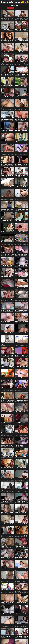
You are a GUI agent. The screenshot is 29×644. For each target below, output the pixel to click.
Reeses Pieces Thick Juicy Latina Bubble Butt (22, 74)
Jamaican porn (18, 97)
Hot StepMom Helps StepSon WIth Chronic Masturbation (7, 220)
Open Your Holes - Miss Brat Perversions (22, 479)
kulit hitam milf (18, 491)
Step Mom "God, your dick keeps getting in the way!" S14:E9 (7, 153)
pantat (23, 87)
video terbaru (18, 8)
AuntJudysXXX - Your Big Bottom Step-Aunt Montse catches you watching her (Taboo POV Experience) (22, 524)
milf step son (9, 514)
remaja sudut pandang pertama (22, 334)
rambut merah (4, 289)
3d (25, 357)
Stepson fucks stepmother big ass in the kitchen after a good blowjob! (7, 86)
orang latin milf (18, 379)
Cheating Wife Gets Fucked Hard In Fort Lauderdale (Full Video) (7, 74)
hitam (10, 177)
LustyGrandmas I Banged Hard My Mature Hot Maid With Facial (22, 142)
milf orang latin (9, 312)
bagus (2, 379)
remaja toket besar (5, 503)
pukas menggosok (25, 143)
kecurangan (24, 458)
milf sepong (3, 64)
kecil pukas (3, 525)
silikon (4, 323)
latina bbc (6, 446)
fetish (27, 480)
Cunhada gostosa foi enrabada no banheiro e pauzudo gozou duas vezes (7, 411)
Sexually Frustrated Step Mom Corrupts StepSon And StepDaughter (7, 119)
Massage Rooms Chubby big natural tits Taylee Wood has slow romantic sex (7, 187)
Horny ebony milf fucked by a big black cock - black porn (7, 265)
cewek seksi (17, 166)
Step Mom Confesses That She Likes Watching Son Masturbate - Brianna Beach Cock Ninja (7, 198)
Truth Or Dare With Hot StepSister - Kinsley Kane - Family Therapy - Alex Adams (7, 501)
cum (1, 244)
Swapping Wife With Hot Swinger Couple (22, 220)
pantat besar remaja (9, 109)
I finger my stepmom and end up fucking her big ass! (7, 142)
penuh (16, 402)
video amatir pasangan (10, 357)
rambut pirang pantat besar (22, 42)
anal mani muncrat (19, 188)
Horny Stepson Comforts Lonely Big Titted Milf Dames (7, 456)
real (5, 491)
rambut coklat (23, 19)
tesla (13, 368)
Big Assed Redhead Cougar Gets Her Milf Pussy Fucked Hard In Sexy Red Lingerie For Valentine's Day (7, 299)
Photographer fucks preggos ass (22, 411)
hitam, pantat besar (5, 177)
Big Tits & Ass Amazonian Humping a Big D (22, 18)
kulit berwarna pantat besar (6, 267)
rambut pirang (4, 98)
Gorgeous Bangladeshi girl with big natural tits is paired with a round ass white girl (22, 468)
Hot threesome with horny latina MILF (22, 153)
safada (2, 480)
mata (16, 435)
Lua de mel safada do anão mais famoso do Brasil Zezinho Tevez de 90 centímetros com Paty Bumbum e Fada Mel (7, 479)
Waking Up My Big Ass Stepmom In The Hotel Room (22, 378)
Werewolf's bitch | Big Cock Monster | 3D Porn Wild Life (22, 164)
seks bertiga (17, 593)
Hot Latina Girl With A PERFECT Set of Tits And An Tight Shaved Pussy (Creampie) (7, 333)
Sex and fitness (4, 546)
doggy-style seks (24, 166)
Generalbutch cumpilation (20, 423)
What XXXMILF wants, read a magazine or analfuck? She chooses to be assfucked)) (22, 119)
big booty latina (9, 143)
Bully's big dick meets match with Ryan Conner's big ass (7, 468)
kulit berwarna (22, 76)
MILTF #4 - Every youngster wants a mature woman (7, 232)
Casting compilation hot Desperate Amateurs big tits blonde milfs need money (22, 367)
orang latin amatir (19, 222)
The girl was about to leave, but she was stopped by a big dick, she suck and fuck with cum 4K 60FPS (7, 434)
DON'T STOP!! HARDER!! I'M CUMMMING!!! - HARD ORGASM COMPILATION (7, 400)
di (15, 132)
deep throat (7, 154)
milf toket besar (14, 121)
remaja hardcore (18, 211)
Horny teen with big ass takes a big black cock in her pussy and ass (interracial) (22, 265)
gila (1, 19)
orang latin (20, 300)
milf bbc (10, 446)
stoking (27, 199)
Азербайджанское (7, 2)
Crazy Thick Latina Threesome (21, 445)
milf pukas (12, 222)
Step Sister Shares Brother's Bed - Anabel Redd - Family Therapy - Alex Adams (7, 288)
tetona (2, 491)
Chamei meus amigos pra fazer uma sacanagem (22, 108)
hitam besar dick (8, 469)
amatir (20, 312)
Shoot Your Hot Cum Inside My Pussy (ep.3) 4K (22, 209)
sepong (16, 53)
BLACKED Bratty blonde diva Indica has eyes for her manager (22, 434)
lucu (10, 503)
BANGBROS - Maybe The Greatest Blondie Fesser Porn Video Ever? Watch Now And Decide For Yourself (22, 344)
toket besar (14, 53)
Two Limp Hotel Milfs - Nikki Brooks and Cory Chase (22, 322)
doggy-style (3, 53)
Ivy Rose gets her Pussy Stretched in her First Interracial (22, 614)
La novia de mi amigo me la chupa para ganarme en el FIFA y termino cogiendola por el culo (22, 625)
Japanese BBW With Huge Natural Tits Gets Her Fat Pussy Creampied (22, 52)
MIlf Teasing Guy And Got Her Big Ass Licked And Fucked (7, 310)
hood (2, 345)
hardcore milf (3, 76)
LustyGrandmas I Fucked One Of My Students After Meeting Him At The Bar (7, 63)
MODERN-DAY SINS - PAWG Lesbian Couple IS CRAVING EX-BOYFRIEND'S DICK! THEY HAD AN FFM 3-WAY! (7, 254)
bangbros (25, 345)
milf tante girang (8, 31)
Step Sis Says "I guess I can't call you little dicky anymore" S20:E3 (7, 524)
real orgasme (14, 638)
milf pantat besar (20, 31)
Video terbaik (11, 8)
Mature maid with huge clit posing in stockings (22, 198)
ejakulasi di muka (21, 357)
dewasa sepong (25, 109)
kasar (13, 593)
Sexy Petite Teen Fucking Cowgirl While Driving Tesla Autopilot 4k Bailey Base (7, 367)
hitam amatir (6, 379)
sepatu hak (6, 166)
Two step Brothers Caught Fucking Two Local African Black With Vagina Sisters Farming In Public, (22, 86)
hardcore (2, 31)
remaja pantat (18, 267)
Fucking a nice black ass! (6, 378)
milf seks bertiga (10, 255)
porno (16, 98)
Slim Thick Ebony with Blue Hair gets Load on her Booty (22, 288)
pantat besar (23, 98)
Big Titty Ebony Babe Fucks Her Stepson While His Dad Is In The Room (22, 490)
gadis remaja (9, 615)
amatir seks (8, 53)
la (15, 31)
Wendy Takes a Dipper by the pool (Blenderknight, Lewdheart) (22, 355)
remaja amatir (10, 413)
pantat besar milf (7, 87)
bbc (25, 289)
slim (27, 402)
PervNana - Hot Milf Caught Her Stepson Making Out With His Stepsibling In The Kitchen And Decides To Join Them (7, 580)
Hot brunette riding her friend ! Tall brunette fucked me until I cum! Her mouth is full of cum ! (7, 209)
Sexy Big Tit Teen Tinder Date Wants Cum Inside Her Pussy (22, 603)
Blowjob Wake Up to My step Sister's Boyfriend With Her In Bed (22, 535)
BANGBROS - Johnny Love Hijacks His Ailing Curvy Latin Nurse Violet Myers (22, 243)
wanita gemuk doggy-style (6, 424)
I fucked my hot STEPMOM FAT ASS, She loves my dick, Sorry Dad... (7, 277)
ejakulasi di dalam (7, 244)
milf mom (14, 233)
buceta (16, 300)
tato (20, 64)
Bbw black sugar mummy (6, 423)
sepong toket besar (22, 446)
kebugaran (3, 548)
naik (1, 211)
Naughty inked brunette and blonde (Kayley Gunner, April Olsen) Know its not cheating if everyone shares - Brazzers (22, 456)
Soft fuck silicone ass (5, 322)
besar (12, 19)
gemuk (25, 233)
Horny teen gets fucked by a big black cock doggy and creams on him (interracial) (7, 614)
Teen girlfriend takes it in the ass (22, 131)
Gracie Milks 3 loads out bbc (21, 501)
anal (3, 19)
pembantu (17, 199)
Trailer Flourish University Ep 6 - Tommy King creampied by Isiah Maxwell (22, 558)
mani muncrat (18, 87)
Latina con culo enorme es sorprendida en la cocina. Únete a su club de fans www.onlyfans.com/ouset (22, 29)
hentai (24, 548)
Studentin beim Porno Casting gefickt (22, 513)
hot (1, 278)
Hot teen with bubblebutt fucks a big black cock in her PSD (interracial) (22, 333)
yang (2, 132)
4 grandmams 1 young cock (21, 63)
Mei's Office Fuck (4, 243)
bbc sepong (17, 503)
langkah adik (17, 536)
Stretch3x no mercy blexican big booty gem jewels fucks (7, 625)
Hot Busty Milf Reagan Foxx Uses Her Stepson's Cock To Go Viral (7, 29)
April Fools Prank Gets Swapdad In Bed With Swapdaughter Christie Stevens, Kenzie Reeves (7, 558)
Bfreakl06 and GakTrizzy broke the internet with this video (7, 131)
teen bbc (23, 267)
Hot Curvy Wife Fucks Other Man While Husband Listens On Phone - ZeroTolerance (22, 636)
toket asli (12, 188)
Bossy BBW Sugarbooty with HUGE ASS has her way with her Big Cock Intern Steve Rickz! (7, 52)
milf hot (19, 525)
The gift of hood (4, 344)
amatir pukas (25, 211)
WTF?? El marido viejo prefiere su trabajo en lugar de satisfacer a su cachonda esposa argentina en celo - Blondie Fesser (22, 41)
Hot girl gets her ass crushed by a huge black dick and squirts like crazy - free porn (7, 18)
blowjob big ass (7, 638)
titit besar (8, 188)
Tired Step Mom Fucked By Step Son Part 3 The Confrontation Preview (7, 513)
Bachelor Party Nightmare (6, 164)
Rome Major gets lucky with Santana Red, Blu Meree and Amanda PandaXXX (7, 445)
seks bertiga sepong (19, 154)
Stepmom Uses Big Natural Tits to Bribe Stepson (7, 97)
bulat (27, 289)
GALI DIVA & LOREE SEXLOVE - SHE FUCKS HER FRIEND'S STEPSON (22, 389)
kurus (6, 368)
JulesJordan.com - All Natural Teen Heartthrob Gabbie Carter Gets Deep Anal (22, 569)
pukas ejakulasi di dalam (6, 42)
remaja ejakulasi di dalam (6, 593)
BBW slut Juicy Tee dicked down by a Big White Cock (7, 355)
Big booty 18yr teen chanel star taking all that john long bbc (7, 108)
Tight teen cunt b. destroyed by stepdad (22, 310)
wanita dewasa (4, 233)
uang (27, 368)
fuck (1, 323)
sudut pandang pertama (11, 211)
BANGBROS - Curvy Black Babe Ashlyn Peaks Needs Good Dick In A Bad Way (7, 175)
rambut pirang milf (19, 121)
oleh (1, 357)
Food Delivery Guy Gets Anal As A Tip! (22, 187)
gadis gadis (3, 435)
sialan (4, 357)
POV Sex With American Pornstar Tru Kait (7, 636)
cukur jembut (9, 64)
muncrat (4, 402)
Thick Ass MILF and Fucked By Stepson (7, 389)
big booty (2, 109)
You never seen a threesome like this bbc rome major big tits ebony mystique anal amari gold (22, 591)
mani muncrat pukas (5, 222)
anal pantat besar (20, 132)
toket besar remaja (25, 581)
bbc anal (22, 593)
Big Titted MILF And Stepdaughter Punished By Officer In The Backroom (7, 535)
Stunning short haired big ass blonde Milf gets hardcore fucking (7, 569)
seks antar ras (8, 19)
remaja (4, 211)
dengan (2, 446)
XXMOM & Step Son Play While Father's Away (22, 232)
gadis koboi (7, 581)
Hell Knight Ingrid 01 (19, 546)
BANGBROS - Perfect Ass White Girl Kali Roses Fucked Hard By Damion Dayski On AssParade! (7, 603)
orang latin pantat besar (8, 132)
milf (1, 143)
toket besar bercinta (11, 289)
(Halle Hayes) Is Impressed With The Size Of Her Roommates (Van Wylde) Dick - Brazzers (22, 175)
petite (2, 166)
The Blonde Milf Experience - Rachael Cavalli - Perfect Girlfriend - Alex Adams (22, 254)
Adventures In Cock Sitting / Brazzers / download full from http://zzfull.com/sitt (22, 400)
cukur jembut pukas (13, 166)
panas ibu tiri (7, 121)
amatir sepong (18, 109)
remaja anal (3, 615)
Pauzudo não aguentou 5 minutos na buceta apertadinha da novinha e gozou (22, 299)
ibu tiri (2, 87)
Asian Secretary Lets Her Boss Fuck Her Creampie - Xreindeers (7, 41)
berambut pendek (4, 570)
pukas (13, 536)
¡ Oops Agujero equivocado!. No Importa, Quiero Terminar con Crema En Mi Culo (22, 580)
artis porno (17, 19)
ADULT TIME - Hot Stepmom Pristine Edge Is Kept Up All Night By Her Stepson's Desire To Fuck (22, 277)
